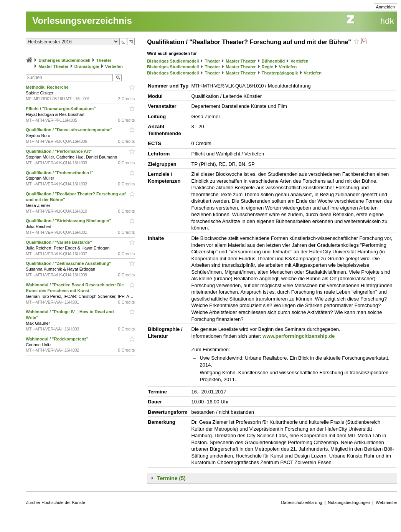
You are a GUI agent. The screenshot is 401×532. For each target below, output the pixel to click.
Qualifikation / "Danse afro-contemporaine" (70, 130)
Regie (267, 67)
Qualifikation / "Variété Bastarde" (59, 242)
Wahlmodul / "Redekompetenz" (58, 339)
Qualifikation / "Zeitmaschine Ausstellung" (69, 263)
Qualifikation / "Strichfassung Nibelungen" (69, 221)
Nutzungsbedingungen (349, 502)
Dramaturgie (87, 66)
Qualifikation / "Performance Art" (59, 151)
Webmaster (386, 502)
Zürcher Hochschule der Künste (55, 502)
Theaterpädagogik (280, 73)
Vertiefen (114, 66)
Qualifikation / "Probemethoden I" (60, 173)
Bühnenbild (273, 61)
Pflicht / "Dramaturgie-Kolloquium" (61, 109)
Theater (104, 60)
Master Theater (53, 66)
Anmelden (386, 7)
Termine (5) (171, 478)
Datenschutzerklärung (301, 502)
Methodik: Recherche (48, 87)
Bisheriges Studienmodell (64, 60)
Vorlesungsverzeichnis (82, 21)
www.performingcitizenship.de (299, 336)
